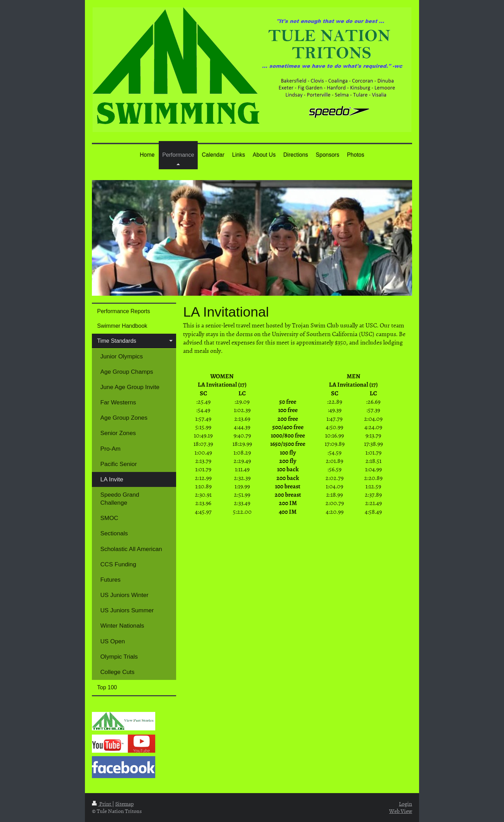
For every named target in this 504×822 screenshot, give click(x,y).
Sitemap (124, 804)
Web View (401, 811)
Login (405, 804)
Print (102, 804)
